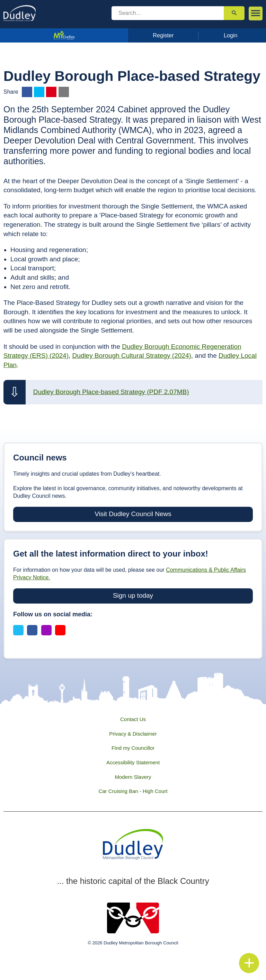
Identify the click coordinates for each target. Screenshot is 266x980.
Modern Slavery (133, 777)
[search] (168, 13)
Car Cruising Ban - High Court (133, 791)
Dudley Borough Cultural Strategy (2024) (132, 356)
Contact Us (133, 719)
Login (231, 35)
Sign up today (133, 595)
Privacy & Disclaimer (133, 734)
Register (163, 35)
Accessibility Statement (133, 762)
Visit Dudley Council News (133, 514)
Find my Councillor (133, 748)
